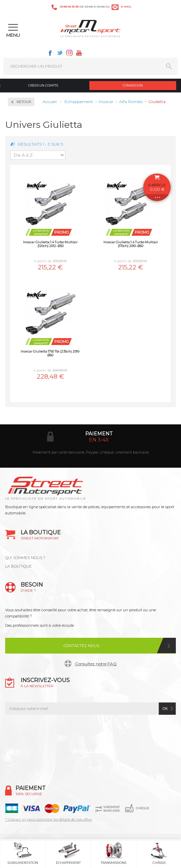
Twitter (60, 53)
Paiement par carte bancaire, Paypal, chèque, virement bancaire (91, 452)
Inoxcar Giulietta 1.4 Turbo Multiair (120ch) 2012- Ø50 (50, 244)
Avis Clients (91, 751)
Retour (24, 102)
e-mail (126, 7)
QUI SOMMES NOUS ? (25, 558)
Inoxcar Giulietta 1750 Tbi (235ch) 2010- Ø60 (50, 353)
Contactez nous (81, 646)
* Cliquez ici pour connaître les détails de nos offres (49, 819)
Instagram (69, 53)
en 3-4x (99, 440)
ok (165, 709)
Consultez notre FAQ (96, 664)
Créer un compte (43, 85)
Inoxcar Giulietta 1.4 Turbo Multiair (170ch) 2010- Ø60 (131, 244)
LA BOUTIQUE (18, 566)
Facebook (50, 53)
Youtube (79, 53)
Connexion (133, 85)
